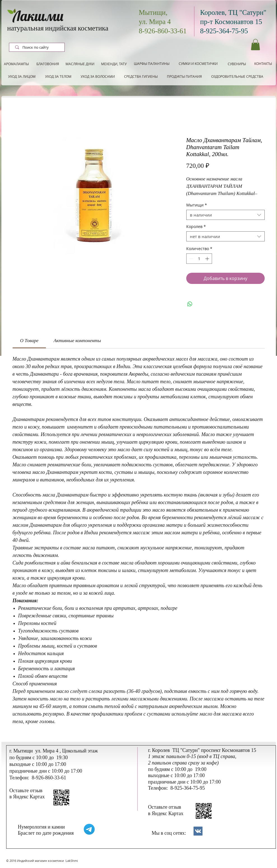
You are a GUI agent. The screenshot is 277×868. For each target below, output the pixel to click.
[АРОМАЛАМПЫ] (16, 64)
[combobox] (225, 215)
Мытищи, (153, 12)
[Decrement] (191, 259)
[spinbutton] (199, 259)
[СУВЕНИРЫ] (237, 64)
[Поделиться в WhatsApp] (190, 304)
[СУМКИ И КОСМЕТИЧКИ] (198, 64)
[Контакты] (198, 831)
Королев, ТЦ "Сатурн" (233, 12)
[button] (255, 45)
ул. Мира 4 (155, 22)
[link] (29, 341)
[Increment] (208, 259)
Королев (196, 227)
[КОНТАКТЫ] (263, 64)
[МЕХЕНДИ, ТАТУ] (114, 64)
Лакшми (38, 16)
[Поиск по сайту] (38, 48)
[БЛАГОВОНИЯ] (48, 64)
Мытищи (197, 205)
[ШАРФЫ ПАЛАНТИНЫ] (152, 64)
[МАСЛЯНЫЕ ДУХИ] (80, 64)
